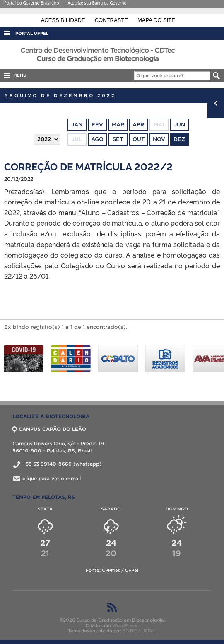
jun (179, 125)
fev (97, 125)
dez (179, 139)
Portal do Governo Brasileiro (31, 3)
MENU (14, 75)
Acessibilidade (64, 20)
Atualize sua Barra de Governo (97, 3)
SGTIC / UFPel (139, 631)
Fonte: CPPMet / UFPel (112, 570)
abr (138, 125)
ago (97, 139)
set (118, 139)
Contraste (112, 20)
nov (159, 139)
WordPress (125, 625)
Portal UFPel (32, 33)
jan (77, 125)
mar (118, 125)
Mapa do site (156, 20)
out (138, 139)
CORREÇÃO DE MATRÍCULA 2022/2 (88, 166)
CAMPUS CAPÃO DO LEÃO (49, 429)
